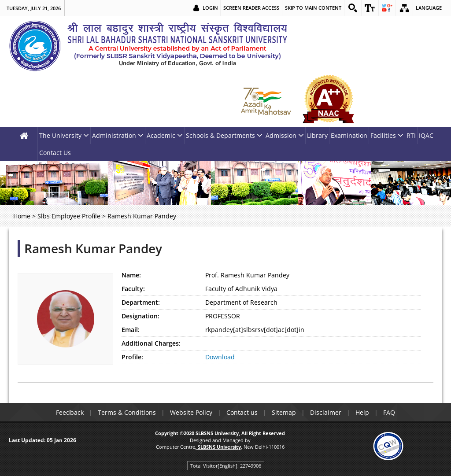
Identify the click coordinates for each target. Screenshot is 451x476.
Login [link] (210, 8)
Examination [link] (349, 135)
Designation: (140, 316)
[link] (353, 8)
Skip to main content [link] (313, 8)
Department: (141, 302)
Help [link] (362, 412)
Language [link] (429, 8)
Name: (131, 275)
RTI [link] (411, 135)
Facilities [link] (387, 135)
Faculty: (133, 289)
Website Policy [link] (191, 412)
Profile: (132, 357)
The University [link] (64, 135)
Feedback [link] (70, 412)
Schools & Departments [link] (224, 135)
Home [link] (22, 216)
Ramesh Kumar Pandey (93, 248)
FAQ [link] (389, 412)
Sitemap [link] (284, 412)
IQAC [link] (426, 135)
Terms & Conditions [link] (127, 412)
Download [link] (220, 357)
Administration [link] (118, 135)
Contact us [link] (242, 412)
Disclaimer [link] (326, 412)
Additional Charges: (151, 343)
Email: (131, 330)
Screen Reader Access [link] (251, 8)
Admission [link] (285, 135)
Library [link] (317, 135)
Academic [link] (165, 135)
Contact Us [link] (55, 153)
